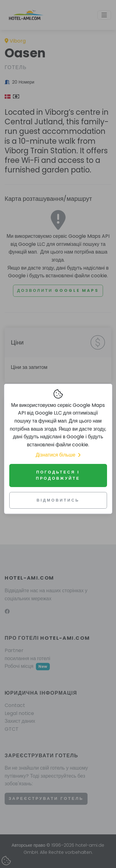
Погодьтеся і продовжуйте (58, 475)
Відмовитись (58, 500)
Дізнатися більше (58, 455)
